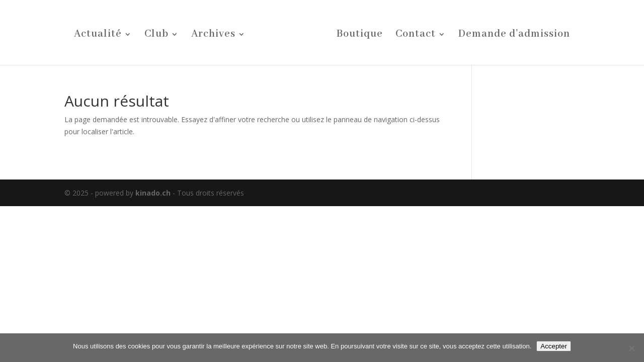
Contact (416, 35)
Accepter (554, 346)
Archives (213, 35)
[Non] (631, 348)
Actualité (98, 35)
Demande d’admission (514, 35)
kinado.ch (153, 193)
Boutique (360, 35)
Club (156, 35)
